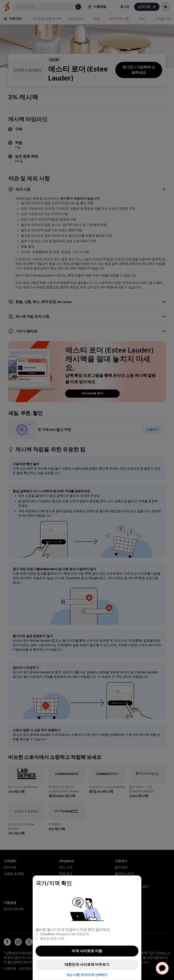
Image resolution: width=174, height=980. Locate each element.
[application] (162, 968)
